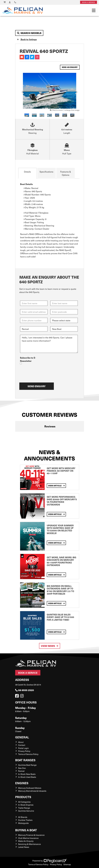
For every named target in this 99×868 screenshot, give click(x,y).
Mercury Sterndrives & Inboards (32, 791)
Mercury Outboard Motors (30, 788)
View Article (56, 486)
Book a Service (28, 673)
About (21, 742)
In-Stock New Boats (27, 774)
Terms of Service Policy (28, 754)
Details (27, 172)
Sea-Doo (22, 768)
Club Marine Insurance (28, 838)
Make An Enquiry (26, 841)
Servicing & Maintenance (29, 844)
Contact (22, 745)
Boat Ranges (25, 760)
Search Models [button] (29, 33)
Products (23, 797)
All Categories (24, 802)
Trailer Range (24, 808)
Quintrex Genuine (26, 811)
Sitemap (67, 864)
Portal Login (23, 748)
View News (50, 646)
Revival (21, 771)
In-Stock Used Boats (27, 777)
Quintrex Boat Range (27, 765)
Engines (22, 783)
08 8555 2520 (25, 690)
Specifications (46, 172)
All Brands (23, 817)
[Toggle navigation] (94, 10)
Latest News (24, 847)
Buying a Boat (26, 830)
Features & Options (66, 173)
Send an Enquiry (70, 67)
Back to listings (27, 39)
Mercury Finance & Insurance (31, 835)
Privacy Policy (24, 751)
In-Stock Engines (26, 805)
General (22, 737)
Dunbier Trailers (25, 820)
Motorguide (23, 823)
